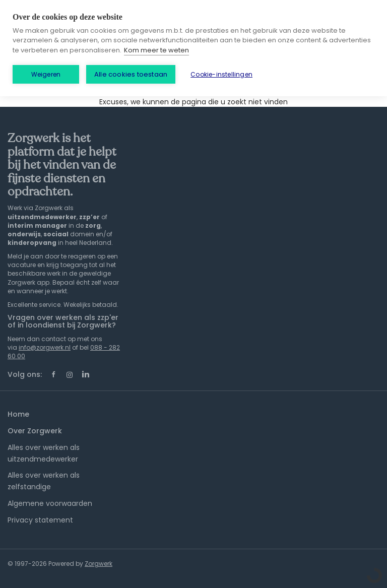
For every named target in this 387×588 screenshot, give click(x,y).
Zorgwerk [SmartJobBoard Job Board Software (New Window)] (99, 564)
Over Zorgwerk (35, 431)
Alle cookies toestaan (131, 74)
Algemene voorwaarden (50, 503)
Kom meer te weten (156, 50)
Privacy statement (40, 520)
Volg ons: (25, 374)
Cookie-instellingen (221, 74)
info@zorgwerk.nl (45, 347)
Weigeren (46, 74)
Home (18, 414)
